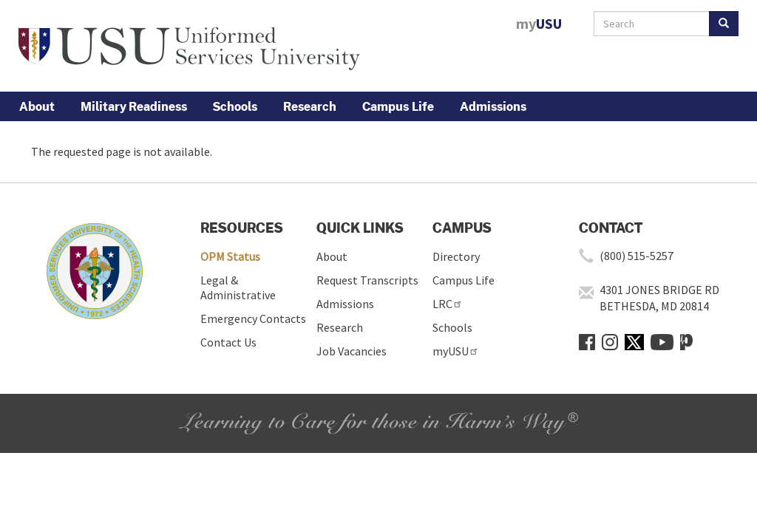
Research (310, 106)
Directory (456, 256)
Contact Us (228, 342)
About (37, 106)
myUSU (456, 351)
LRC (448, 304)
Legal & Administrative (238, 287)
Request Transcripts (367, 280)
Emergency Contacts (253, 318)
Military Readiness (134, 106)
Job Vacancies (352, 351)
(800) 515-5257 (637, 256)
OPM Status (230, 256)
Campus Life (398, 106)
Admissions (493, 106)
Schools (235, 106)
